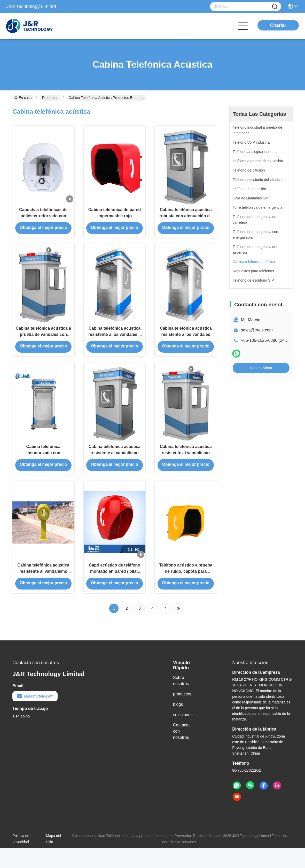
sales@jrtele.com (257, 330)
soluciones (183, 735)
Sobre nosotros (181, 700)
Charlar (278, 25)
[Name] (275, 7)
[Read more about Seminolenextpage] (166, 628)
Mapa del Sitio (53, 859)
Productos (50, 98)
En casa (23, 98)
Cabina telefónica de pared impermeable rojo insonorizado (115, 220)
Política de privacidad (21, 859)
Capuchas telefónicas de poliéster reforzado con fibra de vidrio (43, 220)
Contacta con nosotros (181, 751)
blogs (178, 724)
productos (182, 714)
